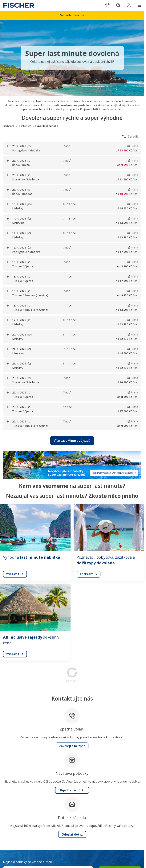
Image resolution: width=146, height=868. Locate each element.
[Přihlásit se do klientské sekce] (129, 5)
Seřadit (130, 136)
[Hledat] (118, 5)
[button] (72, 441)
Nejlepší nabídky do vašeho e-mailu (28, 862)
